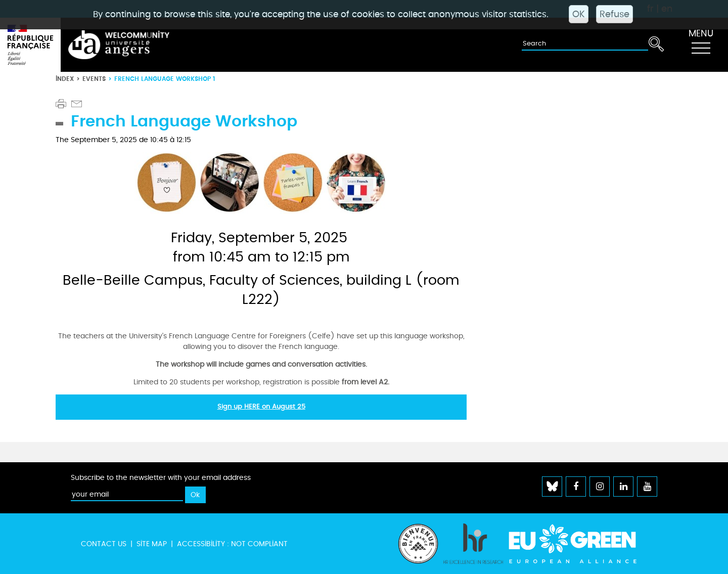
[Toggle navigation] (701, 45)
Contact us (104, 544)
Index (65, 79)
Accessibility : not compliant (232, 544)
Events (94, 79)
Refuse (615, 14)
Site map (152, 544)
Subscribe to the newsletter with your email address (161, 478)
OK (579, 14)
